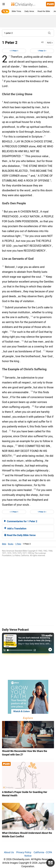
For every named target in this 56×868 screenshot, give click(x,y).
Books (11, 544)
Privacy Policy (24, 852)
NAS (50, 43)
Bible (4, 544)
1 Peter (18, 544)
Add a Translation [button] (15, 528)
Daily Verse (29, 11)
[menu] (4, 5)
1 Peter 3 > (42, 51)
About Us (9, 852)
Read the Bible (44, 11)
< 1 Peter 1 (14, 51)
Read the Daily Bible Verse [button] (20, 535)
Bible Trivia (16, 11)
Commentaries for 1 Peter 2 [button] (21, 521)
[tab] (28, 521)
